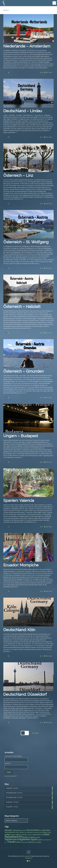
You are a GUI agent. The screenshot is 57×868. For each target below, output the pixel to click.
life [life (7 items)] (21, 835)
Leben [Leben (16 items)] (8, 834)
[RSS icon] (30, 861)
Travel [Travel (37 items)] (11, 842)
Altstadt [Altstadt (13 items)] (8, 830)
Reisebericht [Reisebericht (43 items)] (13, 837)
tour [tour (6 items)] (6, 842)
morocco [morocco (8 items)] (30, 835)
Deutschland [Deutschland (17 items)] (33, 830)
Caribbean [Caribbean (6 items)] (24, 830)
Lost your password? (11, 776)
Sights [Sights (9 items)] (40, 840)
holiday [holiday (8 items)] (21, 832)
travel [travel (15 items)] (18, 842)
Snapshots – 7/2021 (12, 807)
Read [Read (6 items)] (42, 835)
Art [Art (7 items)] (13, 830)
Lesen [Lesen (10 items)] (13, 835)
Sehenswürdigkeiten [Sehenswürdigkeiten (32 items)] (18, 839)
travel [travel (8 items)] (26, 842)
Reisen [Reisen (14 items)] (25, 837)
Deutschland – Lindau (23, 111)
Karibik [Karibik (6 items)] (41, 832)
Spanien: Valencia (19, 500)
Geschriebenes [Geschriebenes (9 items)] (10, 832)
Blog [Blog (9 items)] (19, 830)
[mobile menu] (54, 3)
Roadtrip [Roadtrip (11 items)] (32, 837)
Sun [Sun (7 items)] (50, 840)
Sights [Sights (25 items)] (34, 839)
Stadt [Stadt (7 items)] (47, 840)
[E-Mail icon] (27, 861)
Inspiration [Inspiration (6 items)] (36, 832)
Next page (36, 733)
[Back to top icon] (29, 852)
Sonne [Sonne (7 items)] (44, 840)
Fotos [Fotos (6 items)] (41, 830)
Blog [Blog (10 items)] (15, 830)
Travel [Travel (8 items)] (22, 842)
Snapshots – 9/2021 (12, 788)
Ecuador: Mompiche (21, 565)
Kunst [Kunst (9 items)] (45, 832)
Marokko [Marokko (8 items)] (24, 835)
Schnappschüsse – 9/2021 (14, 793)
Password (7, 763)
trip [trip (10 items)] (33, 842)
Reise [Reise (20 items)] (47, 834)
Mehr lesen (49, 72)
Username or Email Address (13, 756)
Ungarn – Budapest (21, 436)
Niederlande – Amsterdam (27, 46)
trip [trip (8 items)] (35, 842)
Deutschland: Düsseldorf (25, 694)
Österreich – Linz (18, 175)
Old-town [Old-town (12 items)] (37, 835)
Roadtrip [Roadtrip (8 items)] (38, 837)
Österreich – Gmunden (24, 371)
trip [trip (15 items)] (30, 842)
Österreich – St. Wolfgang (26, 242)
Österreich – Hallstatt (22, 307)
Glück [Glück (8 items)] (17, 832)
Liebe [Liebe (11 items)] (17, 835)
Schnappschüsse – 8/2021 (14, 797)
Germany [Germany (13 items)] (46, 830)
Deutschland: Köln (19, 630)
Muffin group (25, 856)
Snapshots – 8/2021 (12, 802)
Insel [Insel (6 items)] (25, 832)
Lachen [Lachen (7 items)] (49, 832)
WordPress (28, 858)
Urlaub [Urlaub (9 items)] (39, 842)
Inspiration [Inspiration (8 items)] (30, 832)
